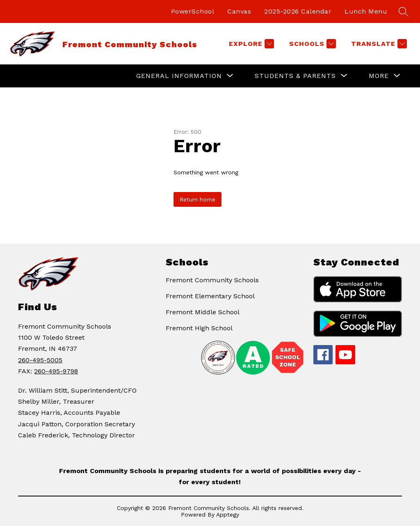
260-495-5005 (40, 360)
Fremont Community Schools (212, 280)
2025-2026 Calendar (298, 11)
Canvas (239, 11)
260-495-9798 (56, 371)
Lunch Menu (366, 11)
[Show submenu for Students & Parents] (295, 76)
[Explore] (250, 44)
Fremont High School (199, 328)
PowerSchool (193, 11)
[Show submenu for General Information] (179, 76)
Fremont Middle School (203, 312)
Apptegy (228, 515)
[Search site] (404, 11)
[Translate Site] (378, 44)
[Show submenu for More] (379, 76)
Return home (197, 199)
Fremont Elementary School (210, 296)
